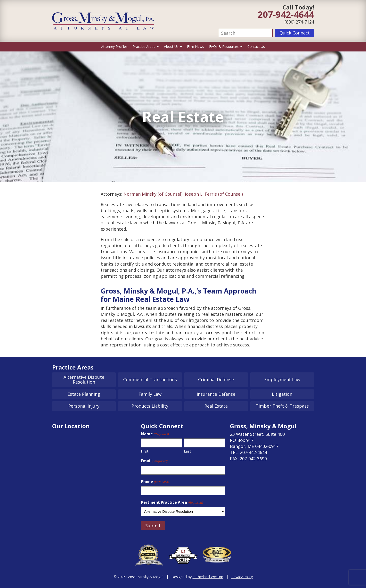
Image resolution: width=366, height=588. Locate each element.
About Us (171, 46)
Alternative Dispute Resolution (84, 379)
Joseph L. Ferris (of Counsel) (214, 194)
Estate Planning (84, 394)
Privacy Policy (242, 577)
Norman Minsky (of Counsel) (153, 194)
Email (154, 461)
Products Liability (150, 406)
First (145, 451)
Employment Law (282, 379)
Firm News (195, 46)
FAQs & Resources (224, 46)
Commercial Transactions (150, 379)
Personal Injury (84, 406)
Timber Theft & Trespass (282, 406)
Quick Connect (295, 33)
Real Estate (216, 406)
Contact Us (256, 46)
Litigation (282, 394)
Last (187, 451)
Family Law (150, 394)
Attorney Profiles (114, 46)
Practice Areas (144, 46)
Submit (153, 526)
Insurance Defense (216, 394)
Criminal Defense (216, 379)
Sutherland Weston (208, 577)
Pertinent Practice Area (172, 502)
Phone (155, 482)
